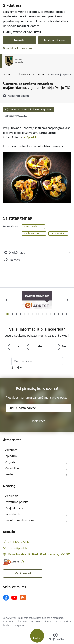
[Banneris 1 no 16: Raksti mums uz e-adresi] (37, 300)
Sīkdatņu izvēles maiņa (20, 520)
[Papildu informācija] (22, 562)
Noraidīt (19, 40)
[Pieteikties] (38, 421)
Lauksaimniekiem (34, 233)
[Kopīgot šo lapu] (37, 260)
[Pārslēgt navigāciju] (37, 636)
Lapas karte (13, 514)
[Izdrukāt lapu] (37, 252)
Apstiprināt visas (55, 40)
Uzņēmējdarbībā (33, 227)
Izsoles (9, 474)
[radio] (14, 346)
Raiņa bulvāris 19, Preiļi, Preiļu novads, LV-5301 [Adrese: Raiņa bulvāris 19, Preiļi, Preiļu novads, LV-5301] (39, 554)
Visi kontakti (23, 573)
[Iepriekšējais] (7, 300)
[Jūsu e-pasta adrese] (38, 408)
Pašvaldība (12, 468)
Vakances (11, 450)
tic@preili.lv (30, 137)
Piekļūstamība (14, 508)
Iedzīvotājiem (58, 233)
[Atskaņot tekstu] (19, 96)
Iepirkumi (11, 456)
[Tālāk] (67, 300)
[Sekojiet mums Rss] (23, 598)
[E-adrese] (11, 562)
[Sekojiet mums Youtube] (14, 597)
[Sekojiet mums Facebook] (6, 598)
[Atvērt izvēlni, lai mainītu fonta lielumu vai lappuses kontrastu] (55, 637)
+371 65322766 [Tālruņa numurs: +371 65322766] (18, 542)
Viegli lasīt (11, 496)
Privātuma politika (17, 502)
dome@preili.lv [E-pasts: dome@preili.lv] (17, 548)
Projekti (10, 462)
